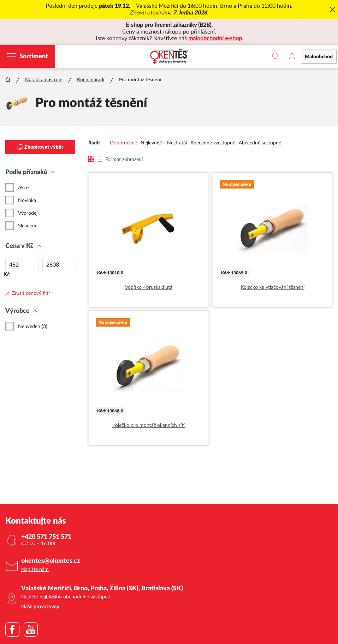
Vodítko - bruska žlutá (149, 287)
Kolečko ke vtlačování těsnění (273, 287)
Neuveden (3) (33, 327)
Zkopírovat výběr (40, 147)
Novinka (27, 201)
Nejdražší (177, 143)
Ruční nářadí (91, 80)
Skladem (27, 226)
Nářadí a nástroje (44, 80)
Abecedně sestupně (260, 143)
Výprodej (28, 213)
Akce (23, 188)
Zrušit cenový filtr (28, 293)
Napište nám (35, 570)
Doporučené (123, 143)
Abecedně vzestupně (213, 143)
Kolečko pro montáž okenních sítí (149, 425)
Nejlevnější (152, 143)
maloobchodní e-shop (215, 38)
